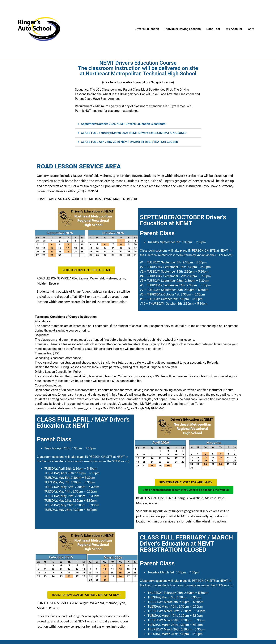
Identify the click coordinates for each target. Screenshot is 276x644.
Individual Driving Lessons (183, 29)
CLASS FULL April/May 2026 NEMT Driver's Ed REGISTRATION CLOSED (130, 142)
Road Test (213, 29)
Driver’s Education (147, 29)
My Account (234, 29)
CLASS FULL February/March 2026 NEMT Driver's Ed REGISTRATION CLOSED (134, 133)
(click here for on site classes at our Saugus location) (138, 82)
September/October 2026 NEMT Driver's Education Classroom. (124, 124)
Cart (251, 29)
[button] (138, 124)
